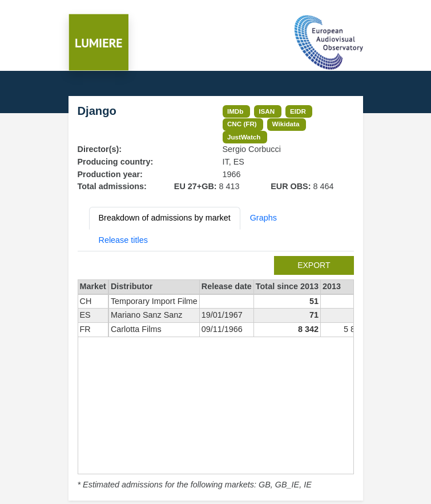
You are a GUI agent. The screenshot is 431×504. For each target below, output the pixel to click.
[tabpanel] (216, 374)
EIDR (298, 111)
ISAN (267, 111)
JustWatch (244, 137)
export (314, 265)
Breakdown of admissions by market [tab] (165, 218)
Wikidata (286, 124)
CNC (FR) (242, 124)
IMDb (235, 111)
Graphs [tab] (263, 218)
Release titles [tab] (123, 240)
